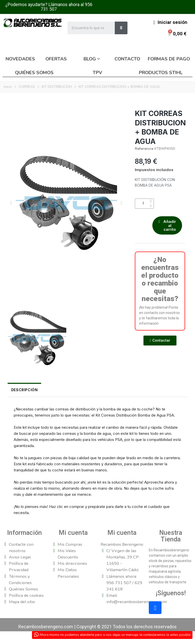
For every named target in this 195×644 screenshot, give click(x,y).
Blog (90, 59)
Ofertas (56, 59)
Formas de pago (169, 59)
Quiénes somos (34, 73)
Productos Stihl (161, 73)
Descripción (21, 390)
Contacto (127, 59)
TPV (97, 73)
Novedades (20, 59)
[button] (11, 203)
